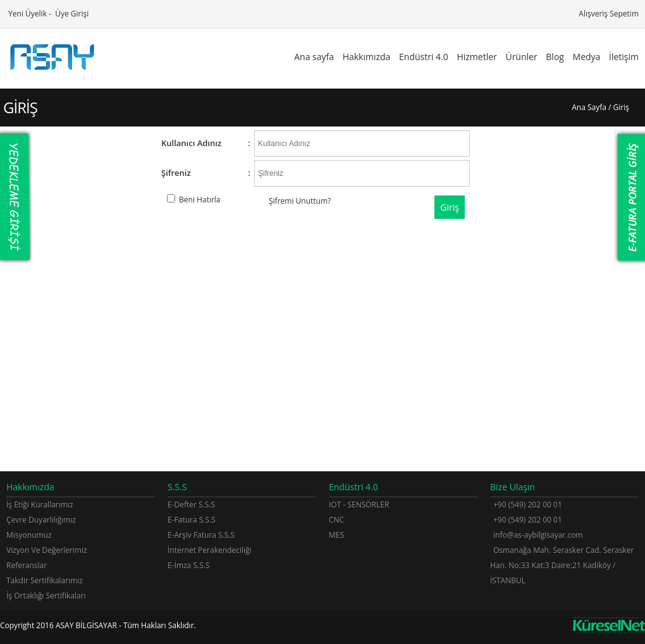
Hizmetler (476, 57)
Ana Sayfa (589, 107)
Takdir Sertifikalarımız (45, 580)
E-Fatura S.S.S (192, 520)
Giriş (450, 207)
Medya (587, 57)
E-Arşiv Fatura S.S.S (201, 535)
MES (336, 535)
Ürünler (521, 57)
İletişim (624, 57)
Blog (555, 57)
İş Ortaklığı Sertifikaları (46, 596)
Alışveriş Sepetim (608, 14)
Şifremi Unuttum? (300, 201)
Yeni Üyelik (27, 14)
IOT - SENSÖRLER (359, 505)
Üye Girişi (71, 14)
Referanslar (27, 565)
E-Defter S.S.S (191, 505)
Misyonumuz (29, 535)
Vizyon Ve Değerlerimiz (47, 550)
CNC (336, 520)
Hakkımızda (367, 57)
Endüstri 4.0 (424, 57)
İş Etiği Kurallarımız (40, 505)
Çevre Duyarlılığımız (41, 520)
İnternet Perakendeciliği (210, 550)
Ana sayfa (314, 57)
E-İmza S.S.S (188, 565)
